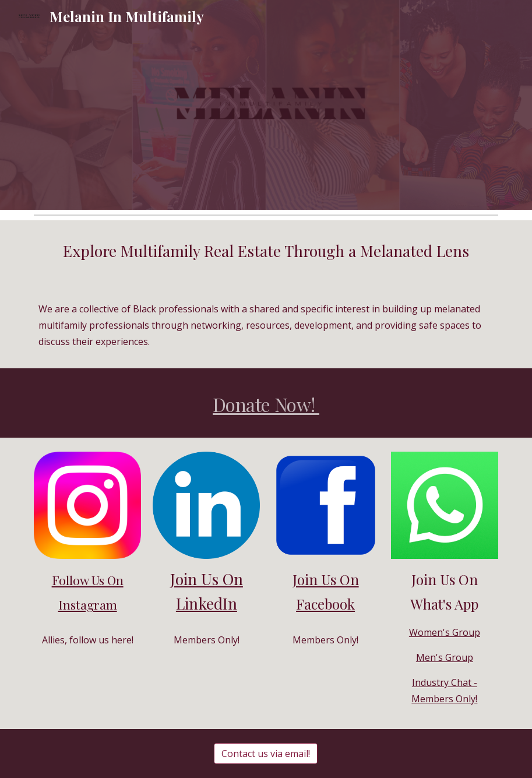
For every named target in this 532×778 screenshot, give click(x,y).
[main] (266, 251)
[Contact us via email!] (266, 754)
